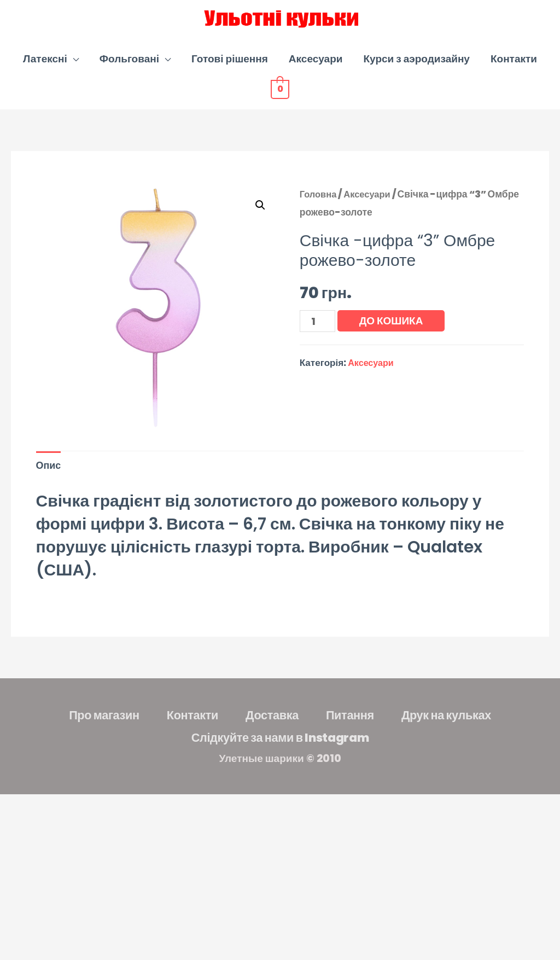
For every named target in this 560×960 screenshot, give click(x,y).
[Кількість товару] (319, 333)
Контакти (514, 70)
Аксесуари (316, 70)
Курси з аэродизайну (416, 70)
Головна (319, 206)
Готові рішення (230, 70)
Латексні (45, 70)
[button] (260, 217)
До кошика (393, 332)
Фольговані (129, 70)
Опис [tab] (49, 477)
